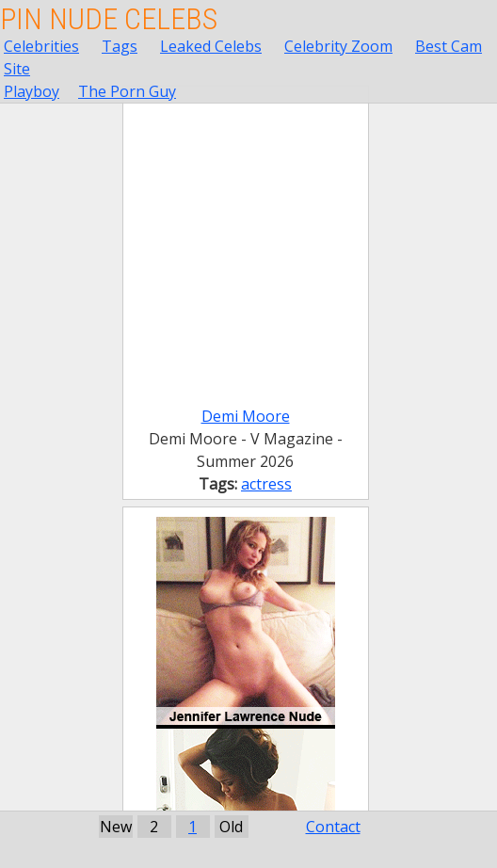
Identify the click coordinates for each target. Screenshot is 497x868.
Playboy (32, 91)
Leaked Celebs (211, 46)
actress (266, 484)
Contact (333, 827)
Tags (120, 46)
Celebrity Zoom (338, 46)
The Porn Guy (127, 91)
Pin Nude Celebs (109, 19)
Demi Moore (246, 416)
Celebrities (41, 46)
